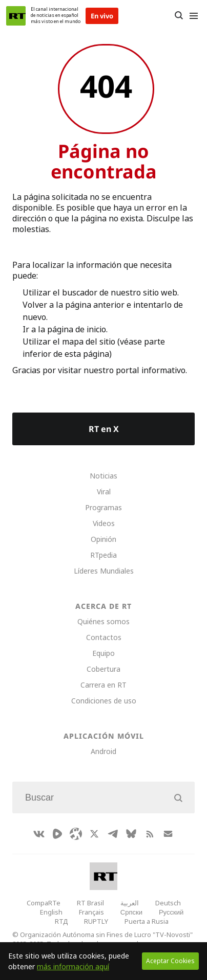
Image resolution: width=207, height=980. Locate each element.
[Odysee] (76, 834)
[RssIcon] (150, 834)
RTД (61, 921)
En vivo (102, 16)
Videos (104, 523)
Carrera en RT (103, 685)
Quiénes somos (103, 621)
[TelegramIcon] (113, 834)
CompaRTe (44, 903)
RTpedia (103, 555)
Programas (103, 507)
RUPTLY (96, 921)
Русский (171, 912)
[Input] (103, 797)
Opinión (103, 539)
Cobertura (103, 669)
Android (103, 751)
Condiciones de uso (104, 701)
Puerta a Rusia (147, 921)
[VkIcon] (39, 834)
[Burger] (193, 16)
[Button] (179, 16)
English (51, 912)
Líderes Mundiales (104, 571)
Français (91, 912)
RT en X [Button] (104, 429)
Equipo (103, 653)
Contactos (104, 637)
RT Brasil (90, 903)
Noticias (103, 476)
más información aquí (73, 966)
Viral (104, 492)
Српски (131, 912)
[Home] (16, 16)
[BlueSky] (131, 834)
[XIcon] (94, 834)
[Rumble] (57, 834)
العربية (130, 903)
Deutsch (168, 903)
